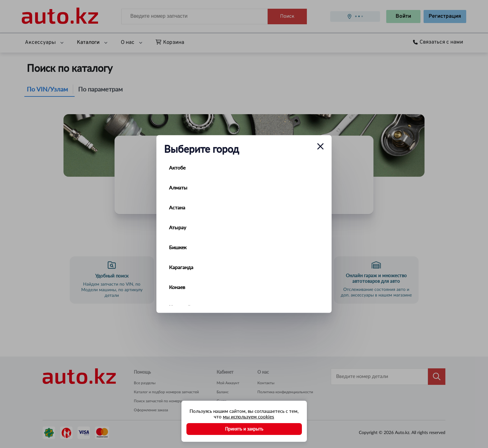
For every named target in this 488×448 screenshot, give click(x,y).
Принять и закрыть (244, 429)
